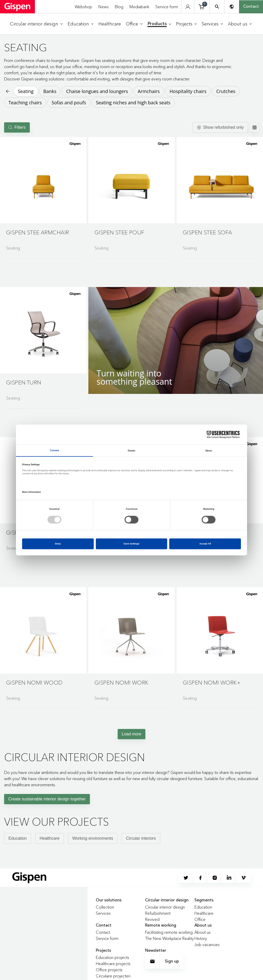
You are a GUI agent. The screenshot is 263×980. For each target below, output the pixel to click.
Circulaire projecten (113, 976)
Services (103, 913)
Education (18, 838)
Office (200, 919)
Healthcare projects (113, 964)
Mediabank (139, 7)
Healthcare (49, 838)
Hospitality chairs (188, 91)
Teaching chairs (25, 103)
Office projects (109, 970)
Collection (105, 907)
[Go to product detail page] (43, 196)
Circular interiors (141, 838)
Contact (251, 7)
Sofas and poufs (69, 103)
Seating (26, 91)
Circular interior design (165, 907)
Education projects (112, 957)
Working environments (93, 838)
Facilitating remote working (169, 932)
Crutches (226, 91)
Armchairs (149, 91)
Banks (50, 91)
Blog (119, 7)
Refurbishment (158, 913)
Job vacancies (207, 945)
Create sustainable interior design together (47, 799)
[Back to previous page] (7, 91)
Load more (132, 734)
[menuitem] (36, 24)
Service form (167, 7)
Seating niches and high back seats (133, 103)
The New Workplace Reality (170, 938)
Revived (152, 919)
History (201, 938)
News (104, 7)
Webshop (83, 7)
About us (203, 932)
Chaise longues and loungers (97, 91)
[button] (43, 180)
